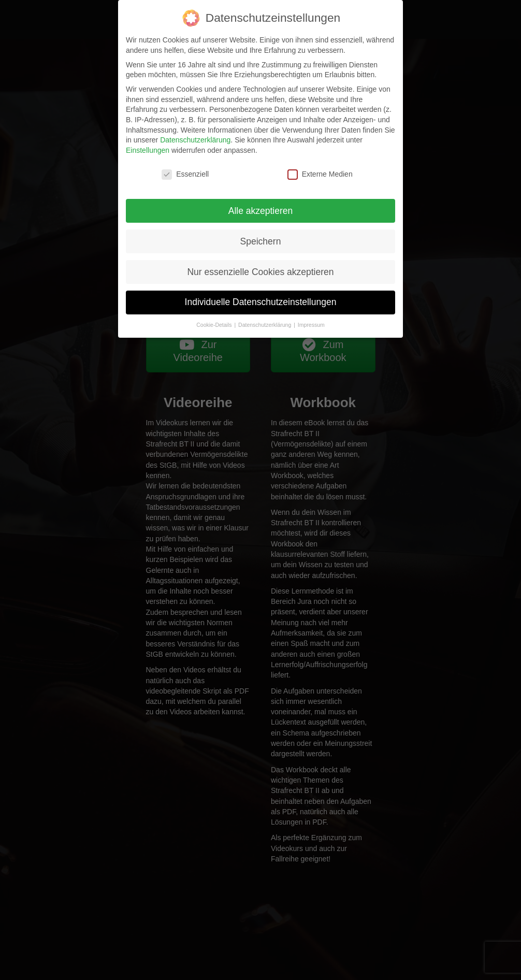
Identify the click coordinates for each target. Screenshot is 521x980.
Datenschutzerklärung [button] (265, 325)
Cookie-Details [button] (215, 325)
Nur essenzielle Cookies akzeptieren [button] (260, 272)
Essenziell (185, 174)
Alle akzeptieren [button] (261, 211)
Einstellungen (148, 150)
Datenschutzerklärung (195, 140)
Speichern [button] (261, 241)
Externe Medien (320, 174)
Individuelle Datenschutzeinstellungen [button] (261, 302)
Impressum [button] (311, 325)
